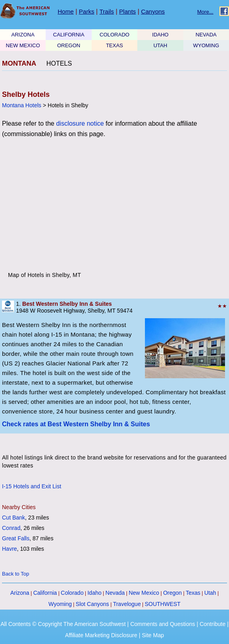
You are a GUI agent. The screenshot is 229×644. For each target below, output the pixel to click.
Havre (9, 549)
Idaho (94, 593)
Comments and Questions (163, 624)
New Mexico (144, 593)
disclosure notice (80, 123)
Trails (106, 11)
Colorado (72, 593)
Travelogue (127, 604)
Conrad (11, 528)
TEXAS (115, 45)
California (45, 593)
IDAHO (160, 35)
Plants (128, 11)
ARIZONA (23, 35)
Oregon (172, 593)
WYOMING (206, 45)
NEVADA (206, 35)
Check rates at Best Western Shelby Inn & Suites (76, 424)
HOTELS (59, 63)
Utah (210, 593)
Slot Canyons (92, 604)
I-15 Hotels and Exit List (32, 486)
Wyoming (60, 604)
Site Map (153, 635)
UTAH (160, 45)
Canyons (153, 11)
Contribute (213, 624)
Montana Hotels (22, 105)
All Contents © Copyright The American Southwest (63, 624)
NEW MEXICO (23, 45)
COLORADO (114, 35)
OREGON (69, 45)
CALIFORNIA (69, 35)
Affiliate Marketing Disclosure (101, 635)
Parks (86, 11)
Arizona (20, 593)
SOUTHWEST (162, 604)
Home (66, 11)
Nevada (115, 593)
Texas (193, 593)
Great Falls (16, 538)
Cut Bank (14, 518)
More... (205, 12)
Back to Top (16, 574)
